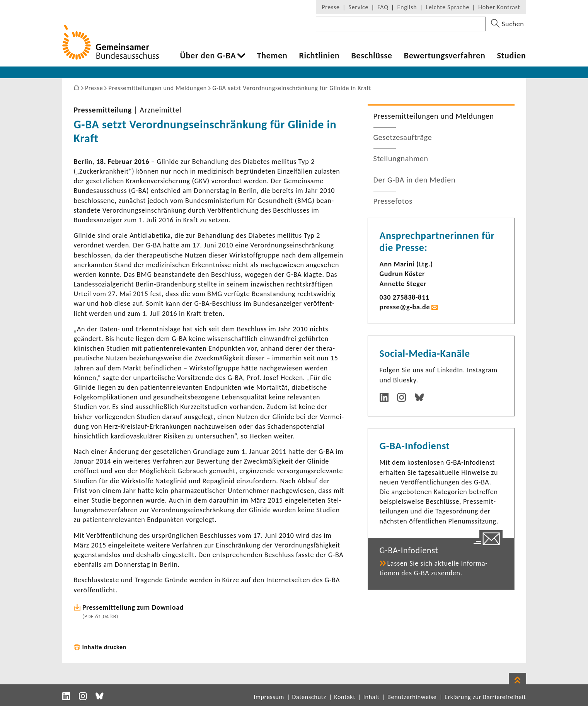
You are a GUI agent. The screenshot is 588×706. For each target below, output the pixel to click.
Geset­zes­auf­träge (403, 137)
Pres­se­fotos (393, 201)
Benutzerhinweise (412, 697)
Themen (272, 56)
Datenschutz (309, 697)
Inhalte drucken (105, 647)
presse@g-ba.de (405, 307)
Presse (331, 7)
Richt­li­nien (319, 56)
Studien (512, 56)
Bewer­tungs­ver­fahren (445, 56)
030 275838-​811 (405, 297)
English (407, 7)
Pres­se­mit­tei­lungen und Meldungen (434, 116)
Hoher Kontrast (499, 7)
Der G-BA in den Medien (415, 180)
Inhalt (372, 697)
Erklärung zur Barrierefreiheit (485, 697)
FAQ (383, 7)
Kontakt (345, 697)
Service (359, 7)
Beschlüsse (372, 56)
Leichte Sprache (447, 7)
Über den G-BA (208, 56)
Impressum (269, 697)
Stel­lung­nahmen (401, 159)
